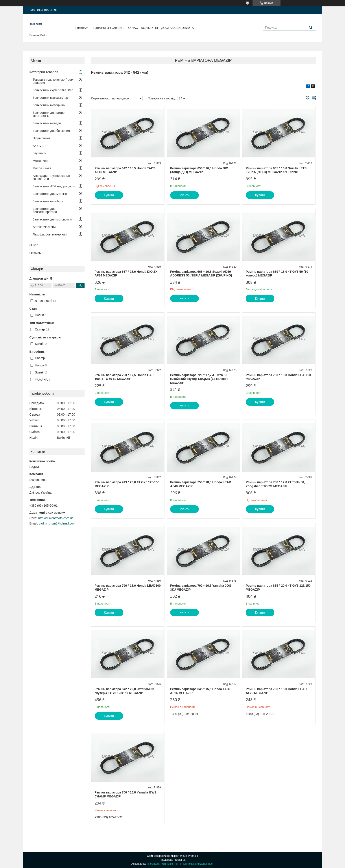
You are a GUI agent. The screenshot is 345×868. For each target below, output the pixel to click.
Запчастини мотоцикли (49, 105)
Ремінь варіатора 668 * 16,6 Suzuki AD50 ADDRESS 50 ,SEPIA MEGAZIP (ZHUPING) (201, 274)
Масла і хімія (42, 168)
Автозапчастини (44, 227)
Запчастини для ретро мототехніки (49, 114)
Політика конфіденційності (198, 864)
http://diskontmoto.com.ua (56, 518)
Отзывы (36, 253)
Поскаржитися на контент (164, 864)
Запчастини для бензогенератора (45, 210)
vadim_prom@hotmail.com (57, 523)
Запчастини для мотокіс (50, 194)
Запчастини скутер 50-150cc (53, 90)
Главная (82, 28)
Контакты (150, 28)
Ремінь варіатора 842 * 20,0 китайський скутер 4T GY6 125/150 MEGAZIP (125, 691)
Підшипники (41, 138)
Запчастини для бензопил (51, 131)
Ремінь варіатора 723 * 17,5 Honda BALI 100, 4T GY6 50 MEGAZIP (125, 377)
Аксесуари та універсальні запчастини (52, 177)
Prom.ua (193, 856)
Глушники (40, 153)
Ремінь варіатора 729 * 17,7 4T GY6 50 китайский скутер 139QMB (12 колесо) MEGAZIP (199, 379)
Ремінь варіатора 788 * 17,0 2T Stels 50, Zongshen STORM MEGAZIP (275, 484)
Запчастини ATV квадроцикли (54, 186)
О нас (133, 28)
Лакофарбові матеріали (50, 234)
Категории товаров (44, 72)
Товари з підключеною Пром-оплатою (54, 81)
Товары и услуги (107, 28)
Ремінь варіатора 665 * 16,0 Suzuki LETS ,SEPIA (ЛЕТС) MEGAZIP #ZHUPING (276, 170)
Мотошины (41, 161)
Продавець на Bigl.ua (172, 860)
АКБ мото (40, 146)
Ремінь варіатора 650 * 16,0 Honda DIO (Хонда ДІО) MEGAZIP (199, 170)
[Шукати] (311, 28)
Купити (109, 195)
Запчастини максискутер (50, 98)
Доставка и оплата (177, 28)
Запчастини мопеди (47, 123)
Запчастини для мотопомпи (53, 219)
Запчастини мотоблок (48, 201)
